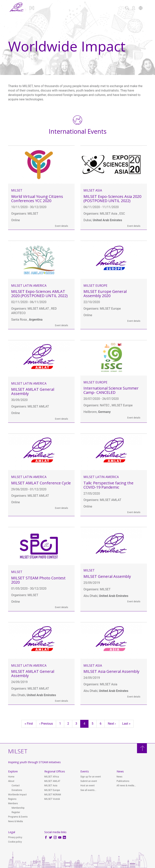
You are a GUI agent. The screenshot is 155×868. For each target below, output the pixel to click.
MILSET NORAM (53, 795)
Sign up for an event (91, 777)
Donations (17, 790)
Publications (123, 781)
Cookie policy (15, 842)
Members (13, 803)
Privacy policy (15, 837)
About (11, 781)
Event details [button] (61, 226)
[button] (32, 8)
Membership (18, 808)
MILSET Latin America (29, 286)
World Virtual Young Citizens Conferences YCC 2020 (37, 199)
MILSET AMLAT (52, 781)
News (120, 777)
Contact (16, 786)
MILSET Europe (95, 286)
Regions (12, 799)
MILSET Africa (52, 777)
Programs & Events (18, 817)
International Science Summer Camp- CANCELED (111, 390)
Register (16, 812)
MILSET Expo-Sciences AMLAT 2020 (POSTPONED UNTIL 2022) (39, 294)
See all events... (88, 790)
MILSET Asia (93, 190)
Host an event (88, 786)
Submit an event (89, 781)
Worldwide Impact (17, 795)
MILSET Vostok (52, 799)
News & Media (16, 821)
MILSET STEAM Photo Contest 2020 (38, 580)
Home (11, 777)
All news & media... (126, 786)
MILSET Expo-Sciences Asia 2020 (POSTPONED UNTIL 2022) (112, 199)
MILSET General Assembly (107, 576)
